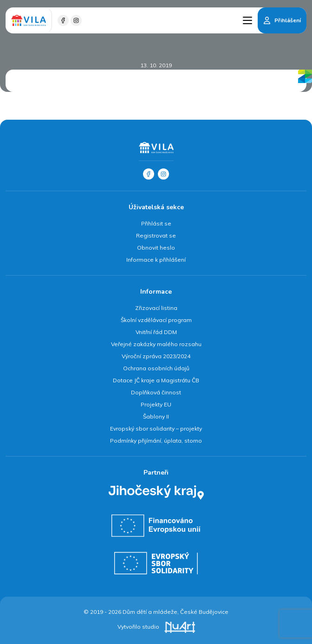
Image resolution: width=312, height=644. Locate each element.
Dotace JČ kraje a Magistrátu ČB (156, 380)
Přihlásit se (156, 223)
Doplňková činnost (156, 392)
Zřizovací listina (156, 308)
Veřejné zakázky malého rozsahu (156, 344)
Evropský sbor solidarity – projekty (156, 428)
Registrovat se (156, 235)
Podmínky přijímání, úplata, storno (156, 441)
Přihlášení (288, 20)
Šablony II (156, 416)
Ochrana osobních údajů (156, 368)
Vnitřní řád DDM (156, 332)
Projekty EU (156, 404)
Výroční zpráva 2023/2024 (156, 356)
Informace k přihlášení (156, 260)
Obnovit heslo (156, 248)
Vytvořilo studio (156, 627)
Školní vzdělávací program (156, 320)
